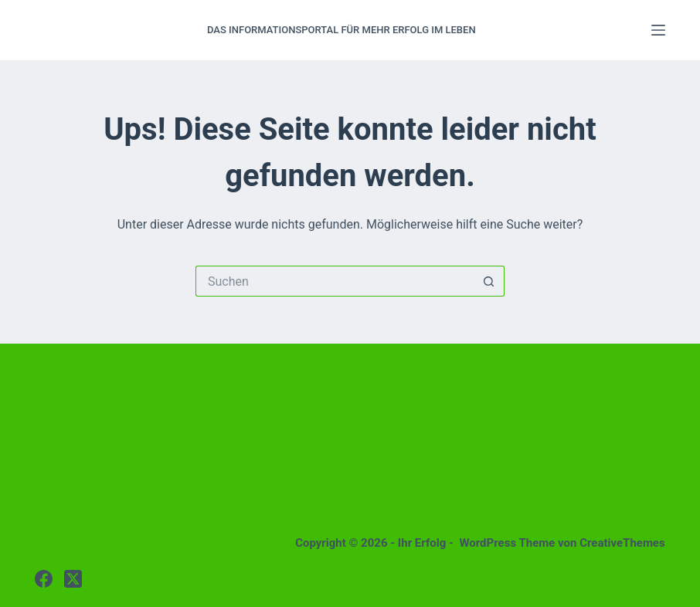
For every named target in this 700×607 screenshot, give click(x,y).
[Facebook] (44, 579)
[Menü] (658, 30)
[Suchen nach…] (335, 281)
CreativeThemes (622, 543)
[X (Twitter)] (73, 579)
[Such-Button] (489, 281)
